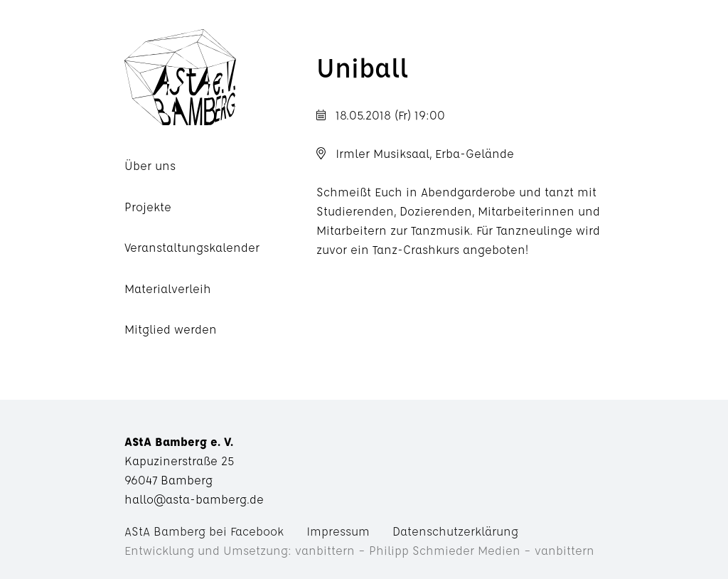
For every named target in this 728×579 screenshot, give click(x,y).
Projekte (148, 207)
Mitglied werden (171, 329)
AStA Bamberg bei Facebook (204, 531)
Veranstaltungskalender (192, 247)
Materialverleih (168, 288)
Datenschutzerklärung (455, 531)
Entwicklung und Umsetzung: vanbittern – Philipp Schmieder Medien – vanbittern (359, 550)
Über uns (150, 165)
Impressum (338, 531)
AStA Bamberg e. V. (220, 77)
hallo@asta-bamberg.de (194, 499)
